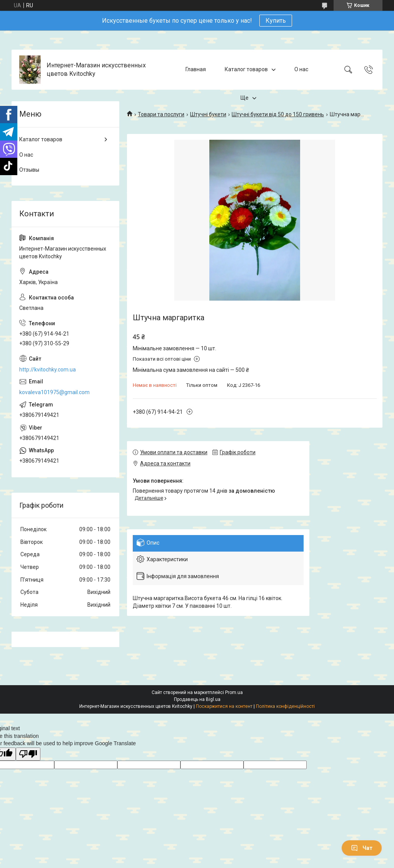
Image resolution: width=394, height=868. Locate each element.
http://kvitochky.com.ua (48, 370)
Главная (196, 69)
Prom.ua (234, 692)
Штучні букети (208, 114)
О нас (301, 69)
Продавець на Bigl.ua (197, 699)
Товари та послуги (161, 114)
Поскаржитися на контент (224, 706)
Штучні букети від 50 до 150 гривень (278, 114)
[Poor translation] (28, 754)
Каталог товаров (246, 69)
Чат (362, 848)
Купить (276, 21)
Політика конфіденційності (285, 706)
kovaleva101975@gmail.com (54, 392)
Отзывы (29, 170)
